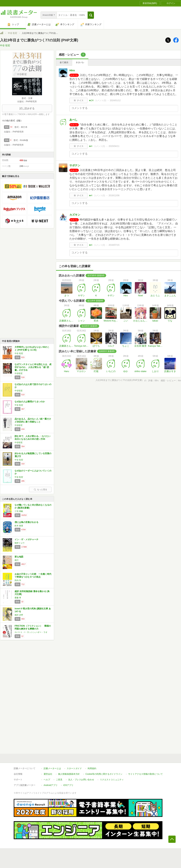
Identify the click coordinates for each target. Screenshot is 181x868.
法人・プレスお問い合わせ (81, 780)
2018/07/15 (114, 245)
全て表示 (64, 62)
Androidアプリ (51, 785)
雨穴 (17, 560)
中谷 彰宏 (13, 33)
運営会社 (48, 774)
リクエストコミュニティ (112, 780)
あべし (73, 120)
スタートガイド (74, 768)
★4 (91, 146)
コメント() (101, 100)
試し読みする (27, 108)
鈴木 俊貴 (19, 526)
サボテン (75, 165)
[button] (91, 15)
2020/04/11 (114, 146)
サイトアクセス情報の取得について (145, 774)
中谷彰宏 (19, 373)
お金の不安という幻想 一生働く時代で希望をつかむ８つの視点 (33, 575)
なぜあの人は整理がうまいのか (30, 402)
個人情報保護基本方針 (69, 774)
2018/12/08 (114, 195)
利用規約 (92, 768)
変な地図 (19, 557)
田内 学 (18, 580)
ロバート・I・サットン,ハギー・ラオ (31, 632)
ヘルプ (47, 780)
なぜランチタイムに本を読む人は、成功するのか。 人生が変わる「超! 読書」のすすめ (33, 367)
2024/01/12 (115, 100)
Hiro (72, 70)
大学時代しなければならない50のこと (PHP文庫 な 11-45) (32, 348)
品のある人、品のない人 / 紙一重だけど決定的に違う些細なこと (33, 420)
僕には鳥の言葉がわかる (27, 522)
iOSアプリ (68, 785)
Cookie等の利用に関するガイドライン (104, 774)
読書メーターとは (52, 768)
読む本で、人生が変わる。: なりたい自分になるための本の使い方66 (33, 438)
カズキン (75, 215)
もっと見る (40, 489)
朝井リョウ (20, 543)
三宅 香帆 (19, 511)
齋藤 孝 (18, 598)
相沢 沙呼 (19, 615)
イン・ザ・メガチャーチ (27, 539)
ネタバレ (80, 62)
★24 (91, 100)
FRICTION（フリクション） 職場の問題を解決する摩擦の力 (33, 627)
